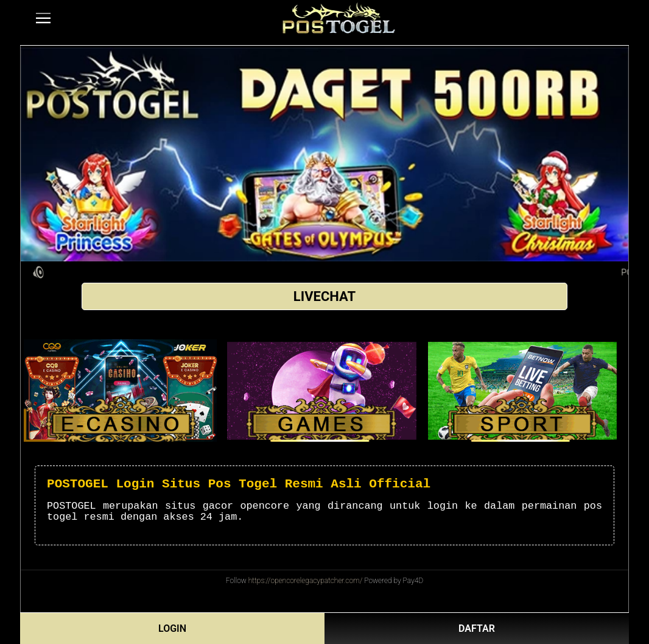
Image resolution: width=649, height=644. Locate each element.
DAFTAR (477, 628)
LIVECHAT (324, 296)
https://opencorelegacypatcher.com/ (306, 581)
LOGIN (172, 628)
